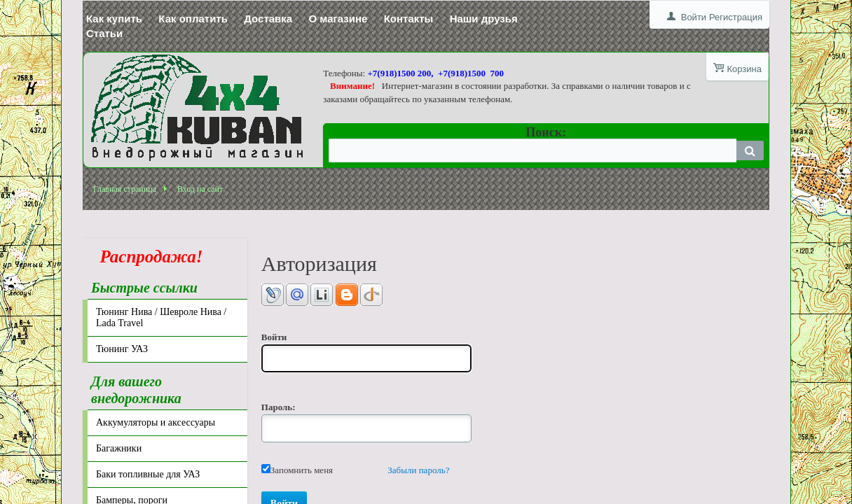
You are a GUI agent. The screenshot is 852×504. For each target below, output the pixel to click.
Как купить (114, 19)
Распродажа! (147, 257)
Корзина (744, 69)
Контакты (409, 19)
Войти (694, 17)
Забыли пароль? (418, 470)
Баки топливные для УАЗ (148, 474)
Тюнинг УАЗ (122, 349)
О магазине (338, 19)
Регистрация (736, 17)
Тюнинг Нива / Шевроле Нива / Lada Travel (161, 317)
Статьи (104, 33)
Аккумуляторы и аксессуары (156, 422)
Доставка (268, 19)
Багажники (119, 448)
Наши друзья (484, 19)
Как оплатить (193, 19)
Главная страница (125, 189)
